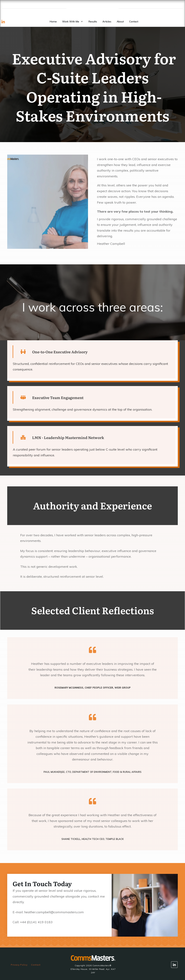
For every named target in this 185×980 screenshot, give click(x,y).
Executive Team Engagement (58, 397)
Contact (36, 965)
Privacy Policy (19, 965)
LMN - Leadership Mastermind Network (68, 437)
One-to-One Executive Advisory (60, 352)
